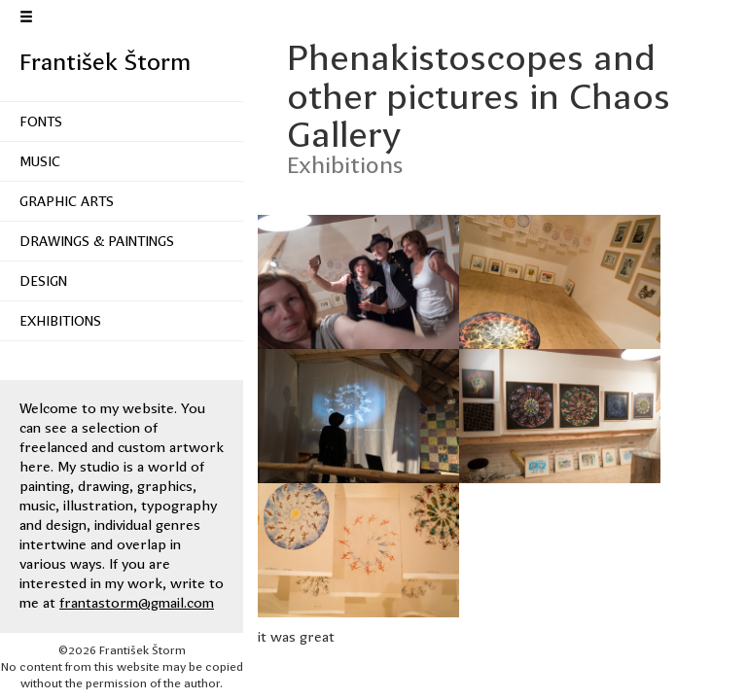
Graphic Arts (67, 201)
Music (40, 161)
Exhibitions (60, 321)
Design (43, 281)
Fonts (41, 122)
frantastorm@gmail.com (137, 603)
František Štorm (105, 62)
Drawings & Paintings (97, 241)
